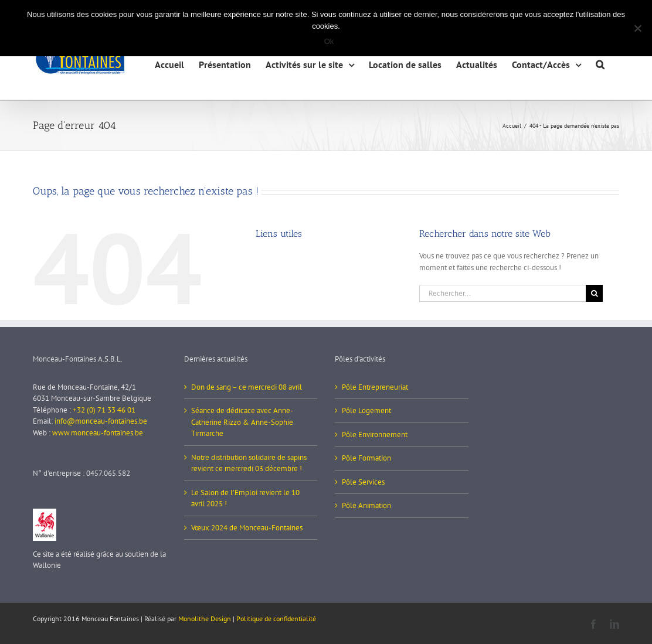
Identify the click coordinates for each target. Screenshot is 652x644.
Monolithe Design (205, 619)
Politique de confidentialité (276, 619)
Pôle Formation (366, 458)
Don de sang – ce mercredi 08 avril (247, 387)
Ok (329, 41)
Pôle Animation (366, 505)
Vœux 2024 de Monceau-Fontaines (247, 528)
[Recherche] (594, 293)
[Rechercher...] (502, 293)
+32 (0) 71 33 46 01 (104, 410)
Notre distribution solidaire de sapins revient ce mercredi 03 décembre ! (249, 463)
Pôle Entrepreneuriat (375, 387)
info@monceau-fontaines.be (101, 421)
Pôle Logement (366, 410)
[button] (600, 63)
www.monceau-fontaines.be (98, 433)
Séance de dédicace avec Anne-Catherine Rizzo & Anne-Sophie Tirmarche (242, 422)
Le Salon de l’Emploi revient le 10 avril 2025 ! (245, 498)
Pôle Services (363, 482)
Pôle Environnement (375, 435)
